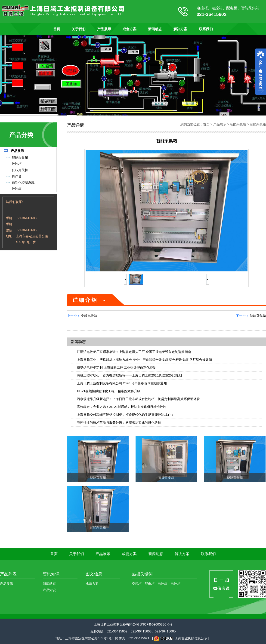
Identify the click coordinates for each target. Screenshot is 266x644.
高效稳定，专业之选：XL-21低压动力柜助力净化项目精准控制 (122, 407)
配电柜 (150, 584)
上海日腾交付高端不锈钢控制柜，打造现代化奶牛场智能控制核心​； (125, 415)
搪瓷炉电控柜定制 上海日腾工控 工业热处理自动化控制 (117, 368)
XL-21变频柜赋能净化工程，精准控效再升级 (109, 391)
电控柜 (176, 584)
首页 (57, 29)
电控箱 (163, 584)
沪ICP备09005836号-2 (156, 624)
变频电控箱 (89, 316)
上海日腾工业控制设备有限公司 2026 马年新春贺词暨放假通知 (122, 383)
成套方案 (130, 29)
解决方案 (180, 29)
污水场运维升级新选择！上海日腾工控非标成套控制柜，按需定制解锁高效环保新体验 (138, 399)
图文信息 (94, 574)
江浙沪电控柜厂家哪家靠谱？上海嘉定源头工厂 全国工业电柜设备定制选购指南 (134, 352)
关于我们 (79, 29)
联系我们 (206, 29)
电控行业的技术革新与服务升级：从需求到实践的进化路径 (119, 422)
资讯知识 (51, 574)
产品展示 (104, 29)
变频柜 (137, 584)
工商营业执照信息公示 (180, 638)
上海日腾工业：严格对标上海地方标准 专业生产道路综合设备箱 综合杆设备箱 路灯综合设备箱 (145, 360)
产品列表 (8, 574)
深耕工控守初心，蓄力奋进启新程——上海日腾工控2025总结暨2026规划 (129, 375)
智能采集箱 (238, 124)
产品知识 (49, 590)
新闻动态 (155, 29)
